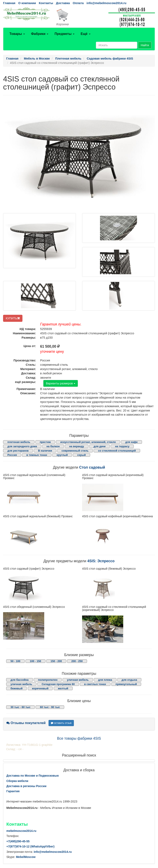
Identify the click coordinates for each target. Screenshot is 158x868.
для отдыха (129, 680)
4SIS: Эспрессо (101, 561)
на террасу (122, 446)
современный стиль (75, 451)
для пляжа (105, 680)
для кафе (131, 442)
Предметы (64, 34)
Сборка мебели (17, 781)
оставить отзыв (61, 723)
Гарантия (13, 791)
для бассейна (20, 680)
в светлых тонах (95, 684)
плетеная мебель (19, 442)
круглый (62, 455)
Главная (9, 3)
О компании (27, 3)
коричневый (40, 688)
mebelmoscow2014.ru (21, 831)
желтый (63, 688)
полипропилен (48, 680)
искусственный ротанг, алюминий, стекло (88, 442)
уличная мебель (78, 680)
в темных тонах (37, 455)
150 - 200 (56, 661)
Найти (145, 45)
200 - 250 (77, 661)
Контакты (46, 3)
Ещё (86, 34)
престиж (45, 442)
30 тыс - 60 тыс (20, 707)
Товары (17, 34)
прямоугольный (126, 684)
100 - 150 (35, 661)
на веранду (77, 446)
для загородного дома (22, 446)
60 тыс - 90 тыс (50, 707)
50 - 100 (15, 661)
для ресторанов (18, 451)
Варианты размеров (61, 383)
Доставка (63, 3)
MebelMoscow (26, 857)
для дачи (100, 446)
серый (81, 455)
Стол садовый (92, 467)
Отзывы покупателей (26, 723)
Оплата (78, 3)
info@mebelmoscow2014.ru (106, 3)
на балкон (53, 446)
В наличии (45, 451)
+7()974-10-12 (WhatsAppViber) (30, 846)
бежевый (16, 688)
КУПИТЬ (13, 318)
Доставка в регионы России (26, 786)
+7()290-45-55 (18, 841)
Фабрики (40, 34)
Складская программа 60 (58, 684)
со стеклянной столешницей (117, 451)
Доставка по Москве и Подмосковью (33, 776)
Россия (12, 455)
